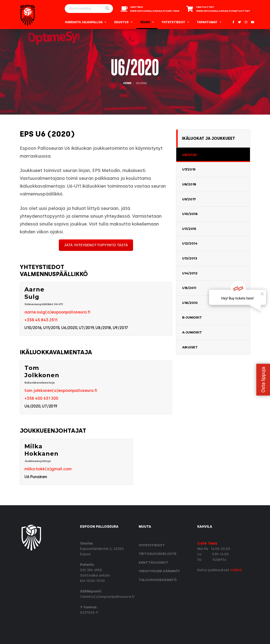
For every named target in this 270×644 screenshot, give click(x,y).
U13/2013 (190, 258)
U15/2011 (189, 288)
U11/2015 (189, 229)
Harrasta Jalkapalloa (84, 22)
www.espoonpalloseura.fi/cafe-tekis (155, 11)
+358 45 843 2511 (41, 320)
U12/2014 (190, 243)
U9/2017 (189, 199)
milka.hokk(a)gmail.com (48, 469)
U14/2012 (190, 273)
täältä (236, 570)
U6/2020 (190, 155)
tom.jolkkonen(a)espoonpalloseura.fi (61, 391)
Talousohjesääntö (158, 580)
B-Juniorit (192, 317)
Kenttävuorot (153, 562)
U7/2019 (189, 169)
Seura (145, 22)
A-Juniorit (192, 332)
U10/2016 (190, 214)
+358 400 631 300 (41, 398)
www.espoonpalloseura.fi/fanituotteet (223, 11)
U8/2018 (189, 184)
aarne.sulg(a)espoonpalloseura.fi (57, 312)
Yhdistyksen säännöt (159, 571)
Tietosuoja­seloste (158, 554)
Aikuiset (190, 347)
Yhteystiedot (173, 22)
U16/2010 (190, 303)
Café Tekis (207, 543)
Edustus (121, 22)
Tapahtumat (207, 22)
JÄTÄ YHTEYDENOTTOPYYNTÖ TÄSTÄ (96, 245)
